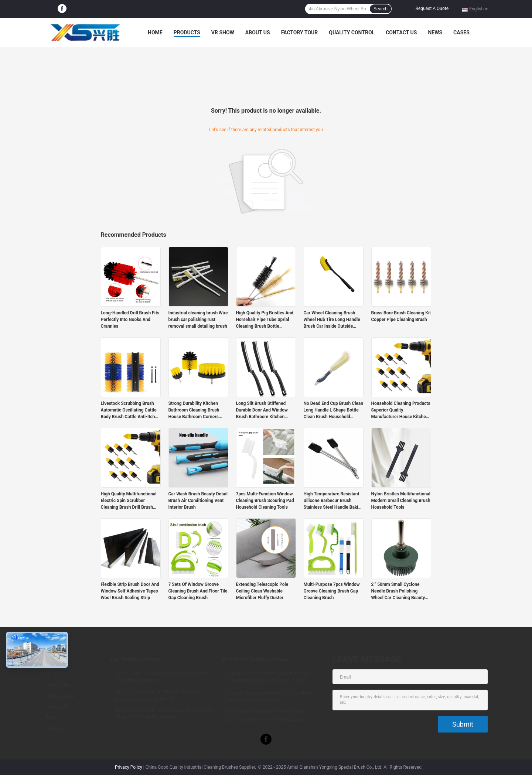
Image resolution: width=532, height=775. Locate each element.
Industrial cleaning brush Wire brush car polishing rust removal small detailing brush (198, 320)
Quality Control (352, 33)
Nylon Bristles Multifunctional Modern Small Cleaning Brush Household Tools (401, 501)
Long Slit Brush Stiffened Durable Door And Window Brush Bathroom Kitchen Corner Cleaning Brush (262, 410)
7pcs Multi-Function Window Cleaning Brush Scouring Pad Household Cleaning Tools (265, 501)
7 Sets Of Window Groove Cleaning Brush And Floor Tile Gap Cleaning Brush (198, 591)
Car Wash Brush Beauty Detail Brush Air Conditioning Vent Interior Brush (198, 501)
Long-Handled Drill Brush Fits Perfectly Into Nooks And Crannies (130, 320)
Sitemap (54, 728)
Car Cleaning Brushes (136, 659)
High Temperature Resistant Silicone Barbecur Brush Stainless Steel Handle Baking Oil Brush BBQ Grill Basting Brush (334, 501)
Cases (461, 33)
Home (155, 33)
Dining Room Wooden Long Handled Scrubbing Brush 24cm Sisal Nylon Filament (267, 678)
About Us (258, 33)
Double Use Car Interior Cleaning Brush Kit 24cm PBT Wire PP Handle (163, 714)
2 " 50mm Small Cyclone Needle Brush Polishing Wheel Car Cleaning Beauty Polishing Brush (398, 591)
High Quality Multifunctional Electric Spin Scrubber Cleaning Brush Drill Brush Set (129, 501)
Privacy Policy (129, 767)
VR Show (223, 33)
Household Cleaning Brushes (256, 659)
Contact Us (401, 33)
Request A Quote (432, 8)
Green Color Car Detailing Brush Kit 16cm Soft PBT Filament (162, 677)
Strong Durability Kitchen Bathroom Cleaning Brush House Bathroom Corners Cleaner (194, 410)
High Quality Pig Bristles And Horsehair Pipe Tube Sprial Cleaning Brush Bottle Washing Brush (265, 320)
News (435, 33)
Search (381, 9)
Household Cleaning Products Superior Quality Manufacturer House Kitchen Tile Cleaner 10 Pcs (401, 410)
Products (187, 33)
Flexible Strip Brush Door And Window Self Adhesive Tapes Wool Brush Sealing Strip (130, 591)
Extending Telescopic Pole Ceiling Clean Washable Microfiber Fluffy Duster (262, 591)
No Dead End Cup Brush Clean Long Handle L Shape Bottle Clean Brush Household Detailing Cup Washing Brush (333, 410)
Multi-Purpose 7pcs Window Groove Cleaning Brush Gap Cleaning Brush (332, 591)
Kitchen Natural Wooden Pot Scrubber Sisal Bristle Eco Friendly (269, 697)
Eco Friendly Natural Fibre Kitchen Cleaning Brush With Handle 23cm (265, 715)
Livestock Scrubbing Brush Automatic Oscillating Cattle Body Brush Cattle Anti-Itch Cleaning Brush (129, 410)
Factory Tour (300, 33)
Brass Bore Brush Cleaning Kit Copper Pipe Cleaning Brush (401, 316)
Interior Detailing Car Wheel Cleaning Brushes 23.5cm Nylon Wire (157, 695)
